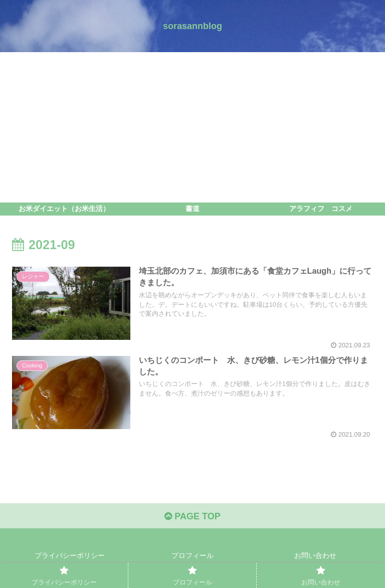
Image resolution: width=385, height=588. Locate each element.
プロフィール (192, 555)
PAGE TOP (192, 516)
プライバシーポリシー (70, 555)
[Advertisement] (192, 127)
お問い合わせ (315, 555)
